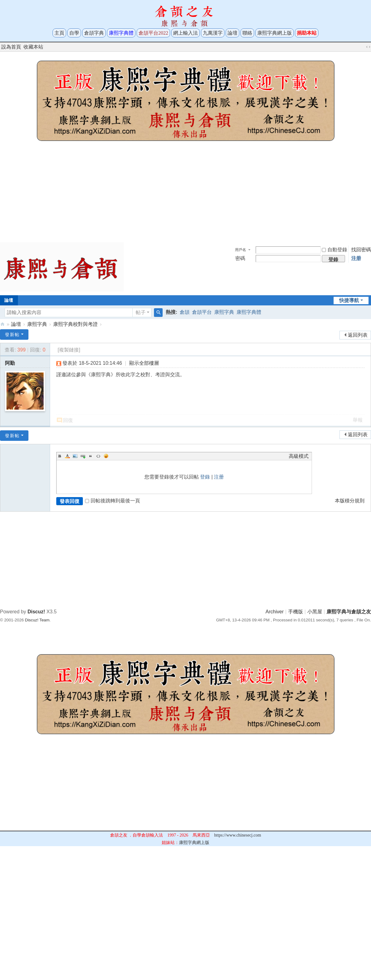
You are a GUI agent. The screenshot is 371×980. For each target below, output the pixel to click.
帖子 (141, 312)
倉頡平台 (202, 312)
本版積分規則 (350, 501)
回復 (68, 420)
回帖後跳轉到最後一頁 (113, 501)
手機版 (296, 612)
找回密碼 (361, 250)
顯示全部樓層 (144, 363)
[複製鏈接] (69, 350)
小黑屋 (315, 612)
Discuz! (36, 612)
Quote (91, 456)
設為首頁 (11, 47)
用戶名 (241, 250)
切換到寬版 (368, 47)
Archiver (275, 612)
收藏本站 (33, 47)
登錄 (205, 477)
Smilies (106, 456)
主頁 (59, 33)
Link (83, 456)
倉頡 (185, 312)
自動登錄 (335, 250)
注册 (356, 258)
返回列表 (358, 335)
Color (67, 456)
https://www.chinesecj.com (238, 835)
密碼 (240, 258)
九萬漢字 (213, 33)
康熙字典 (224, 312)
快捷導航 (349, 300)
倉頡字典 (94, 33)
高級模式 (299, 456)
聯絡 (247, 33)
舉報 (358, 420)
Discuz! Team (37, 620)
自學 (74, 33)
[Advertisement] (185, 194)
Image (75, 456)
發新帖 (12, 334)
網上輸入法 (185, 33)
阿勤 (10, 363)
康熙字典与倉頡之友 (2, 324)
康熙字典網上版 (275, 33)
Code (98, 456)
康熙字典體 (249, 312)
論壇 (232, 33)
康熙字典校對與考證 (75, 324)
